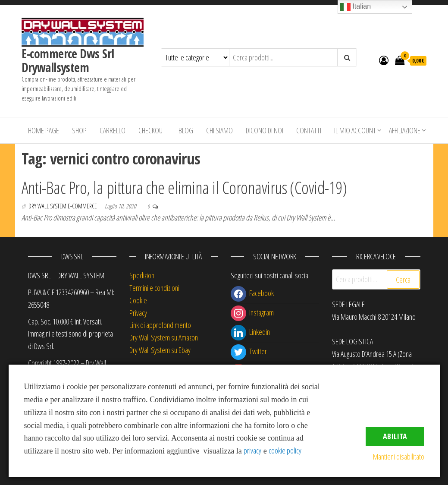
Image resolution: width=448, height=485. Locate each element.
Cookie (138, 300)
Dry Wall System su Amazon (164, 337)
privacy (252, 450)
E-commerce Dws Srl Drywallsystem (68, 60)
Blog (186, 130)
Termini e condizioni (154, 288)
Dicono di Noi (265, 130)
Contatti (309, 130)
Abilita (395, 436)
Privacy (138, 313)
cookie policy (285, 450)
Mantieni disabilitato (399, 457)
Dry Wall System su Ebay (160, 350)
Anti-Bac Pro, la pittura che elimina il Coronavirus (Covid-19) (184, 187)
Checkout (152, 130)
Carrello (113, 130)
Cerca (403, 280)
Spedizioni (143, 275)
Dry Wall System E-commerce (63, 206)
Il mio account (355, 130)
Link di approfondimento (160, 325)
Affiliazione (405, 130)
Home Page (44, 130)
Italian (356, 7)
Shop (79, 130)
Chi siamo (219, 130)
